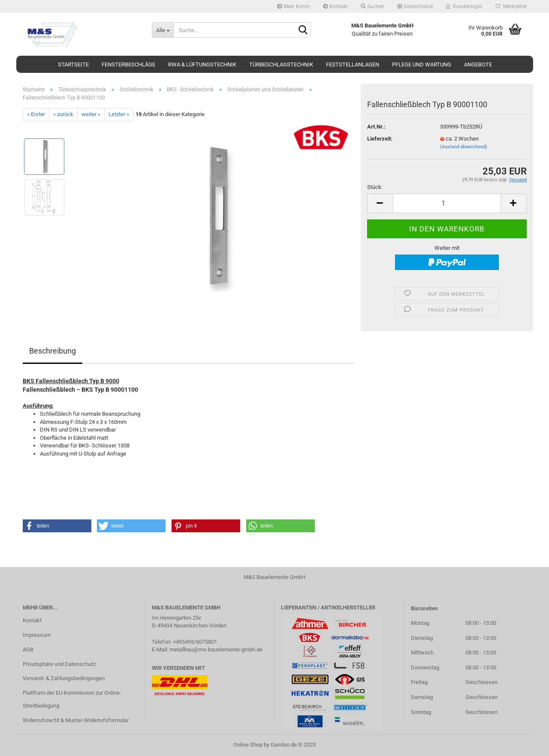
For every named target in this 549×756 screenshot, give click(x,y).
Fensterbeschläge (128, 64)
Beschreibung (53, 351)
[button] (57, 526)
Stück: (375, 187)
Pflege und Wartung (422, 64)
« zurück (63, 114)
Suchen (373, 6)
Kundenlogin (464, 6)
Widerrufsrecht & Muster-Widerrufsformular (76, 720)
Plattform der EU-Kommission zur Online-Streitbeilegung (72, 699)
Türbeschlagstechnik (281, 64)
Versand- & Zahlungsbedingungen (64, 678)
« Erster (36, 114)
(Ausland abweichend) (464, 147)
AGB (28, 649)
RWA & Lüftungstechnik (202, 64)
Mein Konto (294, 6)
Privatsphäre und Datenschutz (59, 664)
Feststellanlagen (353, 64)
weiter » (91, 114)
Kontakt (335, 6)
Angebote (478, 64)
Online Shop (248, 745)
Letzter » (119, 114)
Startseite (73, 64)
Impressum (37, 635)
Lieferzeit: (380, 139)
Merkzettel (511, 6)
